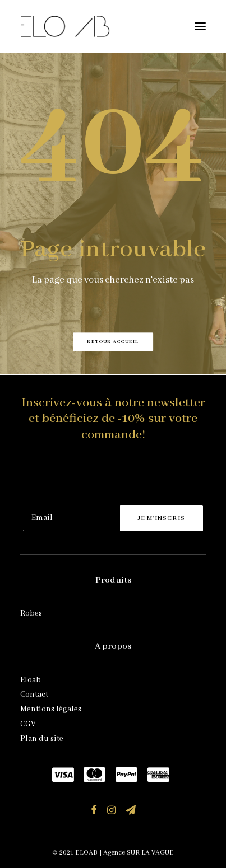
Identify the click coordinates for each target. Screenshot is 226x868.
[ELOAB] (65, 26)
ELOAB (86, 853)
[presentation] (108, 478)
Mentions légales (51, 709)
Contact (34, 695)
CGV (28, 724)
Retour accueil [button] (113, 342)
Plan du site (42, 739)
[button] (200, 26)
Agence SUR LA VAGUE (139, 853)
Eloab (31, 680)
